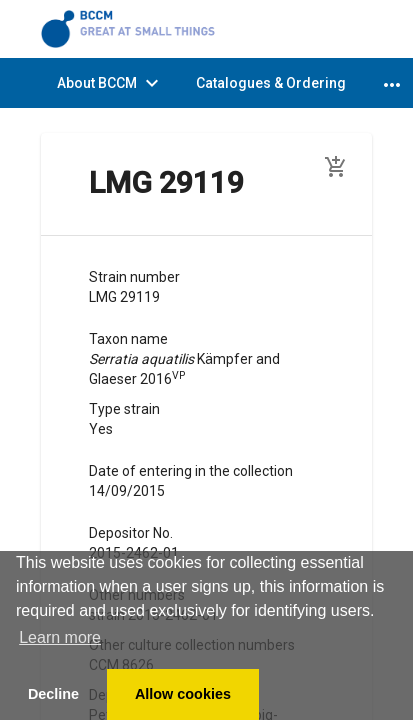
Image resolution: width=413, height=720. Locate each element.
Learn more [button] (60, 637)
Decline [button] (53, 694)
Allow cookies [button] (183, 694)
